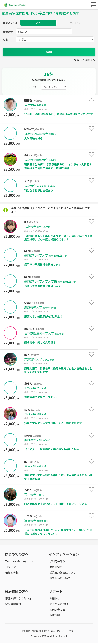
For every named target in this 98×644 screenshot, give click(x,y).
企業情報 (54, 616)
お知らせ (54, 599)
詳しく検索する (84, 61)
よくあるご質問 (58, 604)
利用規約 (26, 631)
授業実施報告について (62, 573)
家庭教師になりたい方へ (19, 599)
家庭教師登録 (13, 604)
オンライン (75, 23)
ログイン (10, 567)
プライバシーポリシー (66, 631)
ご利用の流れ (57, 562)
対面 (38, 23)
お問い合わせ (57, 610)
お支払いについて (59, 579)
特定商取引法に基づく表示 (43, 631)
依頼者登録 (11, 573)
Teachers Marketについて (20, 562)
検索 (49, 52)
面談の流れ (56, 567)
